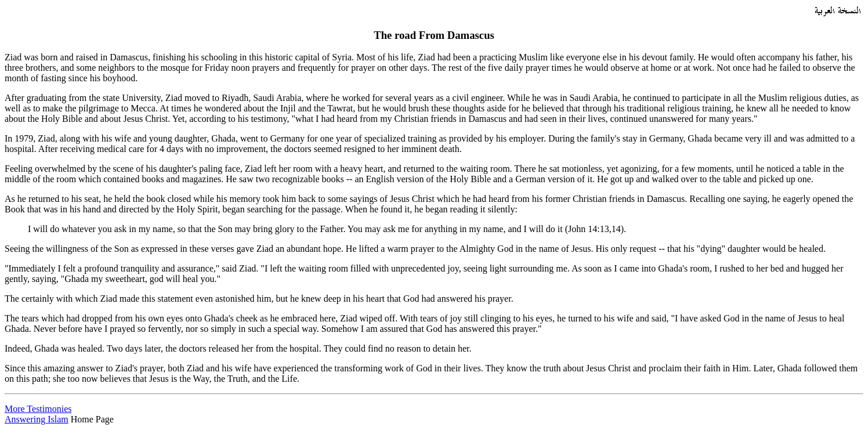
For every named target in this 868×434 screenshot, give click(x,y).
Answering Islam (37, 419)
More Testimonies (38, 409)
